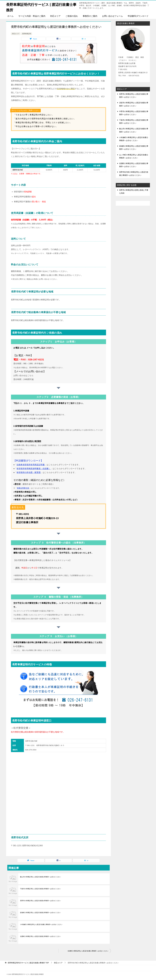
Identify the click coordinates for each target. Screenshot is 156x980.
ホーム (10, 16)
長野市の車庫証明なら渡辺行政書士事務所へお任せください (41, 901)
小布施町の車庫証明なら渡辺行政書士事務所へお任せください (41, 924)
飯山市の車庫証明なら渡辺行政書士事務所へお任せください (41, 877)
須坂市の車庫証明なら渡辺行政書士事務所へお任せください (134, 104)
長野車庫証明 (27, 34)
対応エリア (55, 16)
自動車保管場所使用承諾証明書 (31, 465)
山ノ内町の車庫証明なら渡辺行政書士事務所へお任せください (134, 156)
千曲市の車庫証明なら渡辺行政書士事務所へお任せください (41, 889)
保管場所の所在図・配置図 (29, 472)
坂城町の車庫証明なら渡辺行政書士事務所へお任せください (41, 913)
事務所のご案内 (90, 16)
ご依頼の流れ (72, 16)
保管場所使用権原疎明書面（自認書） (34, 469)
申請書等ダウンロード (138, 16)
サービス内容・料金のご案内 (32, 16)
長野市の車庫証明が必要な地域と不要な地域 (134, 191)
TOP (28, 963)
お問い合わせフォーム (112, 16)
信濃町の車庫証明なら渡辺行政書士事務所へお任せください (41, 936)
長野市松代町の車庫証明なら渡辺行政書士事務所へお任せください (134, 174)
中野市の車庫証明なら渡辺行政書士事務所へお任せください (134, 113)
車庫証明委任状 (23, 488)
